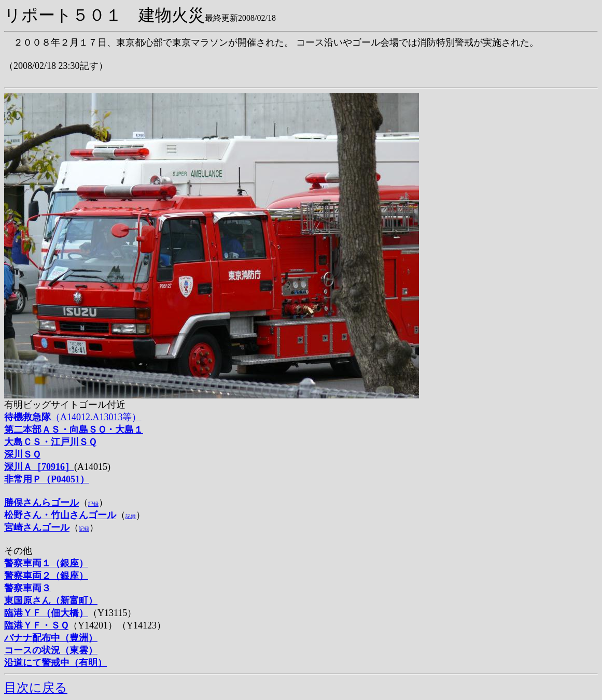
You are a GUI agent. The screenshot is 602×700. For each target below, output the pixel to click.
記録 (93, 504)
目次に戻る (36, 688)
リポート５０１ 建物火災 (104, 15)
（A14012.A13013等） (73, 417)
